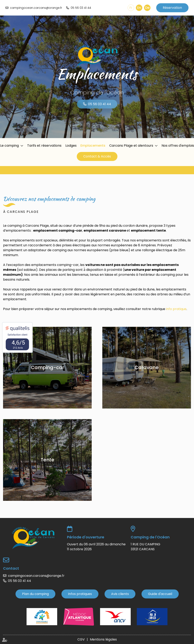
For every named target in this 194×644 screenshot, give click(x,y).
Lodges (71, 146)
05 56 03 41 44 (81, 8)
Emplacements (93, 146)
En (139, 8)
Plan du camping (35, 594)
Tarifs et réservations (44, 146)
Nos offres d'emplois (178, 146)
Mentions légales (103, 639)
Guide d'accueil (160, 594)
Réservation (172, 8)
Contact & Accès (97, 156)
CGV (81, 639)
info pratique (176, 309)
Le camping (9, 146)
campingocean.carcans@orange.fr (36, 8)
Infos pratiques (80, 594)
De (147, 8)
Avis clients (120, 594)
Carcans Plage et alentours (131, 146)
